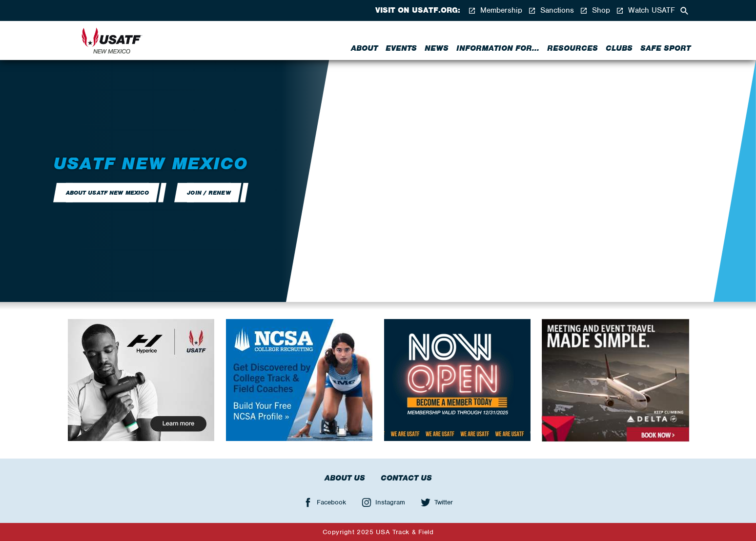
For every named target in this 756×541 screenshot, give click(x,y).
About (364, 48)
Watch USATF (645, 10)
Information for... (498, 48)
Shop (595, 10)
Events (401, 48)
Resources (572, 48)
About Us (345, 478)
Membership (495, 10)
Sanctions (551, 10)
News (437, 48)
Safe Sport (665, 48)
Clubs (619, 48)
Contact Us (406, 478)
